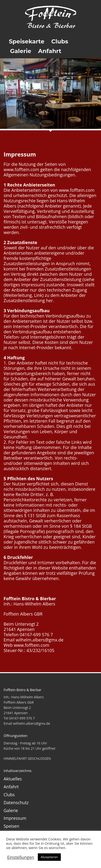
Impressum (15, 818)
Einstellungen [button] (21, 857)
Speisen (11, 826)
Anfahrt (11, 787)
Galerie (11, 810)
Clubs (9, 795)
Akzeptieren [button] (49, 857)
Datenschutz (16, 802)
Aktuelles (13, 779)
